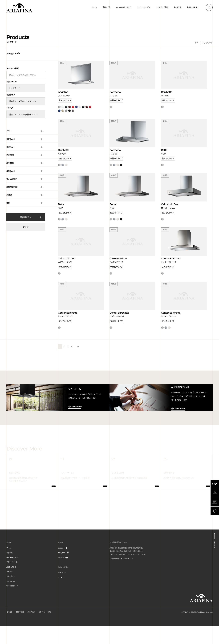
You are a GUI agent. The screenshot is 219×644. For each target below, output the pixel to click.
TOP (196, 43)
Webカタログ (12, 604)
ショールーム (11, 599)
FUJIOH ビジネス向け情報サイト (122, 577)
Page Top (215, 562)
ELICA (60, 596)
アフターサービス (144, 7)
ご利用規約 (35, 630)
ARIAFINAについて (124, 7)
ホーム (94, 7)
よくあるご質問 (162, 7)
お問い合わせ (192, 7)
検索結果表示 (26, 215)
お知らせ (177, 7)
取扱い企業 (22, 630)
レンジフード (208, 43)
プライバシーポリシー (52, 630)
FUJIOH (61, 591)
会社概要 (10, 630)
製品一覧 (107, 7)
